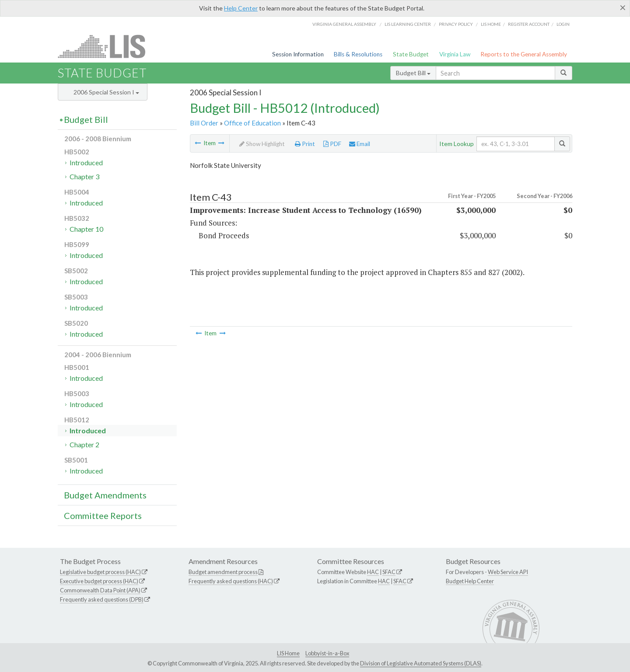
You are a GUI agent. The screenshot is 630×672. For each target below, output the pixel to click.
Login (563, 24)
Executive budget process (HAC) (99, 581)
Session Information (298, 54)
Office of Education (252, 123)
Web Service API (508, 572)
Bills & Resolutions (358, 54)
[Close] (623, 7)
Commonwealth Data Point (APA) (100, 590)
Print (305, 144)
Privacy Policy (456, 24)
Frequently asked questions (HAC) (231, 581)
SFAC (389, 572)
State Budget (411, 54)
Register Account (529, 24)
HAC (373, 572)
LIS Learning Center (408, 24)
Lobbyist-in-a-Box (327, 653)
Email (360, 144)
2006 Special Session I (106, 92)
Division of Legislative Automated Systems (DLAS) (421, 663)
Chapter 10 (86, 229)
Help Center (241, 8)
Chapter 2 (84, 444)
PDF (332, 144)
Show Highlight (262, 144)
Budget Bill (413, 73)
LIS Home (288, 653)
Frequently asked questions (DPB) (102, 599)
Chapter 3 (84, 176)
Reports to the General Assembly (524, 54)
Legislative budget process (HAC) (100, 572)
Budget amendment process (223, 572)
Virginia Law (455, 54)
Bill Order (204, 123)
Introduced (86, 162)
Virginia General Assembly (344, 24)
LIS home (491, 24)
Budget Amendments (105, 495)
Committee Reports (103, 515)
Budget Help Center (470, 581)
